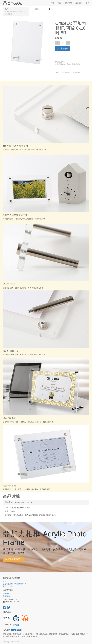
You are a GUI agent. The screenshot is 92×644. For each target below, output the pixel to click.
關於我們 (16, 625)
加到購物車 (63, 49)
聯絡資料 (6, 593)
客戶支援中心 (8, 586)
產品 (6, 9)
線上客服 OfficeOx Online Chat (14, 584)
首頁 (5, 581)
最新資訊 (6, 596)
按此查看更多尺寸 (14, 559)
